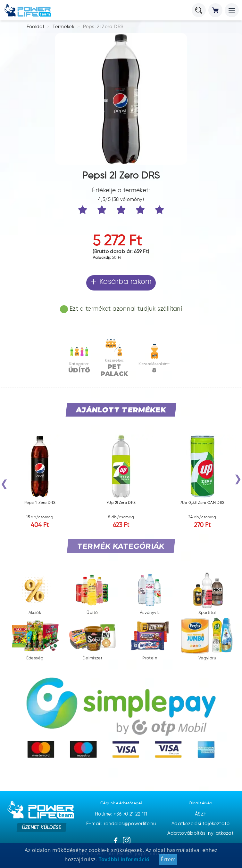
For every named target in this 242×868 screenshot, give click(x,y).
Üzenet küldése (42, 827)
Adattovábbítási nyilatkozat (200, 833)
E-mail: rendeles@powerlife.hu (121, 824)
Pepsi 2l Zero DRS (103, 27)
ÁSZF (200, 814)
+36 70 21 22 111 (130, 814)
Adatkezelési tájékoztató (201, 824)
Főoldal (35, 27)
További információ (123, 859)
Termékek (63, 27)
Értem (168, 859)
